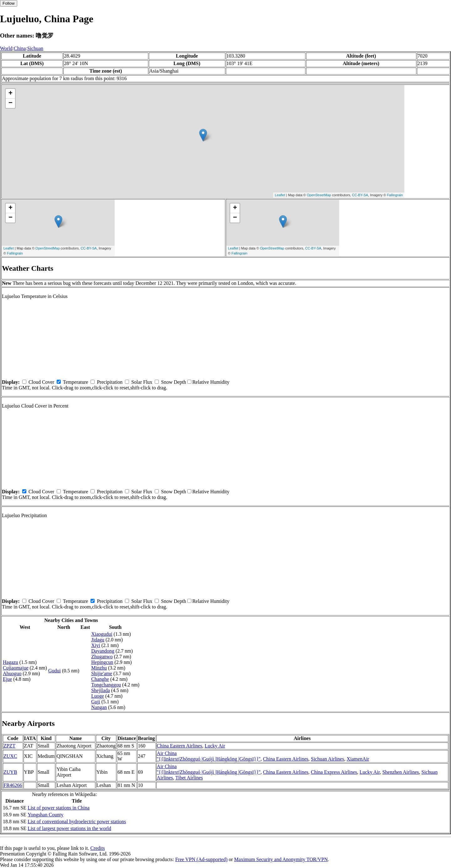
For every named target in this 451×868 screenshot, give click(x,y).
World (6, 48)
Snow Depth (174, 382)
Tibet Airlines (189, 778)
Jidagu (98, 640)
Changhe (100, 679)
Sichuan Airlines (327, 759)
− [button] (10, 103)
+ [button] (10, 94)
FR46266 (13, 785)
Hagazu (10, 662)
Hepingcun (102, 662)
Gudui (54, 671)
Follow (9, 3)
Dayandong (103, 651)
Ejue (7, 679)
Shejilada (101, 690)
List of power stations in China (59, 808)
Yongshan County (45, 815)
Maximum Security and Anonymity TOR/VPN (281, 859)
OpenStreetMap (319, 195)
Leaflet (280, 195)
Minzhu (99, 668)
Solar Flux (142, 382)
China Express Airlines (334, 772)
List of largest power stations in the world (69, 828)
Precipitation (110, 382)
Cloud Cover (41, 382)
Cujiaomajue (16, 668)
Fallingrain (395, 195)
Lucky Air (215, 746)
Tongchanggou (106, 685)
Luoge (98, 696)
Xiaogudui (102, 634)
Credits (97, 848)
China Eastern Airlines (180, 746)
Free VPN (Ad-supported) (201, 859)
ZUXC (10, 756)
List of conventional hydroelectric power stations (77, 822)
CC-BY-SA (360, 195)
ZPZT (9, 746)
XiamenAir (358, 759)
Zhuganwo (102, 657)
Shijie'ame (102, 673)
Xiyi (96, 645)
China (20, 48)
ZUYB (10, 772)
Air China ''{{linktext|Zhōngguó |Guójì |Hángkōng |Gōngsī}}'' (209, 756)
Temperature (76, 382)
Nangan (99, 707)
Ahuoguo (12, 673)
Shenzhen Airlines (401, 772)
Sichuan (35, 48)
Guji (96, 702)
